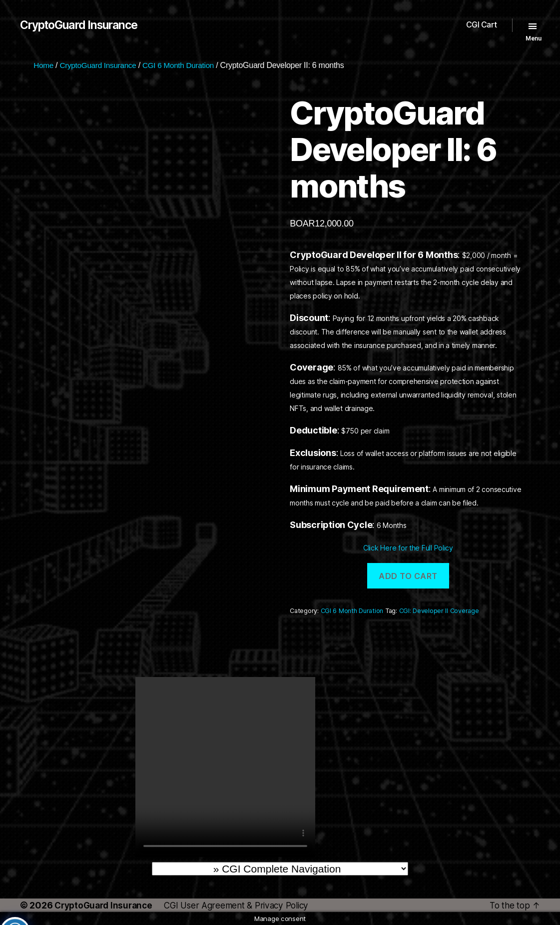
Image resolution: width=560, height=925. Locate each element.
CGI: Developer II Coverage (439, 611)
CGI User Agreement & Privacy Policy (245, 905)
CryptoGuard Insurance (83, 25)
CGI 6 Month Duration (185, 65)
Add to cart (408, 576)
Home (44, 65)
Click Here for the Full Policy (408, 548)
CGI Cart (482, 25)
